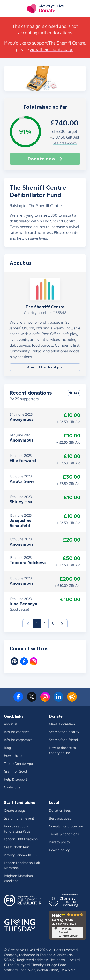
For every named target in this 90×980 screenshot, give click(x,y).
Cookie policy (59, 850)
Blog (7, 748)
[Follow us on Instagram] (45, 700)
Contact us (12, 787)
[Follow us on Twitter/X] (32, 700)
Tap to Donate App (18, 763)
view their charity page (52, 49)
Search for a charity (64, 732)
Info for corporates (18, 740)
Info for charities (17, 732)
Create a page (15, 810)
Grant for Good (15, 771)
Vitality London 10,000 (21, 855)
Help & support (15, 779)
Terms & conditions (64, 834)
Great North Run (16, 847)
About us (11, 724)
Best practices (60, 818)
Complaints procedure (66, 826)
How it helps (14, 756)
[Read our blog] (72, 700)
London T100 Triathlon (21, 839)
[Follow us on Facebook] (18, 700)
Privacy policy (60, 842)
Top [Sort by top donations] (74, 393)
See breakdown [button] (65, 143)
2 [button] (45, 624)
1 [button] (38, 623)
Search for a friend (63, 740)
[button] (62, 624)
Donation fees (60, 810)
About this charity (45, 367)
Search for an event (19, 818)
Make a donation (62, 724)
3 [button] (53, 624)
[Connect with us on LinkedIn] (59, 700)
